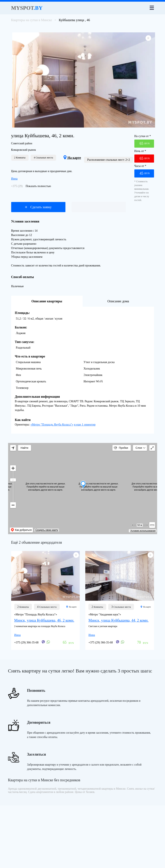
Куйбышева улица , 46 (74, 20)
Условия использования (143, 531)
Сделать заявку (38, 207)
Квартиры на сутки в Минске (32, 20)
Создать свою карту (47, 530)
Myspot (27, 8)
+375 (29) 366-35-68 (26, 642)
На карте (72, 158)
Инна (14, 179)
